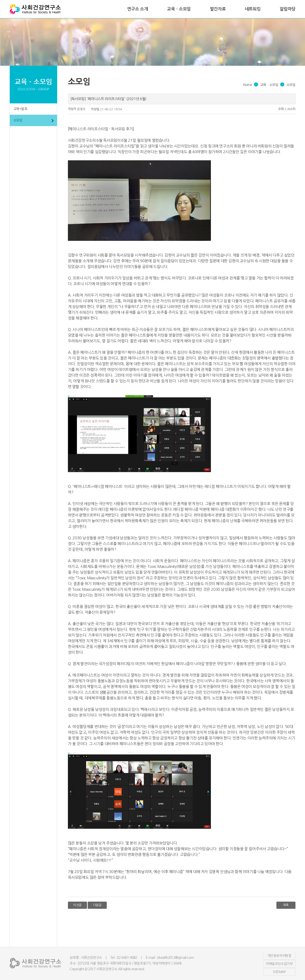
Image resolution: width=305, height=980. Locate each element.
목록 (286, 905)
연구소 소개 (138, 9)
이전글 (77, 905)
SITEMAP (279, 972)
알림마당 (288, 9)
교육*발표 (20, 109)
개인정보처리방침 (279, 956)
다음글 (97, 905)
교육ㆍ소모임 (179, 9)
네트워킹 (253, 9)
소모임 (18, 120)
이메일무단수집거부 (279, 964)
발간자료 (218, 9)
